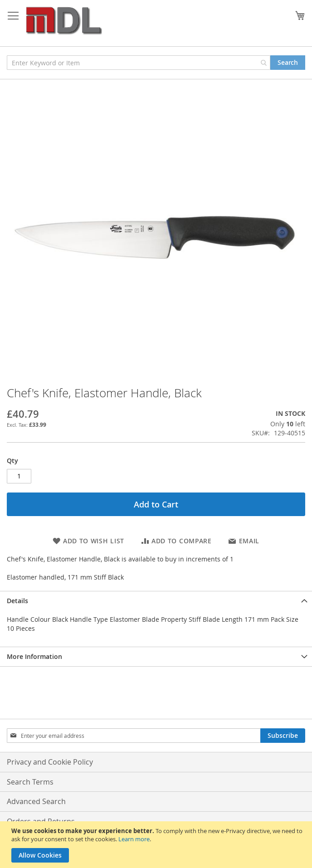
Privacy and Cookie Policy (50, 762)
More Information (34, 656)
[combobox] (139, 63)
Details (17, 601)
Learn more (134, 839)
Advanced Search (36, 801)
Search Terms (30, 782)
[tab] (156, 601)
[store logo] (63, 21)
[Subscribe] (283, 736)
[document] (157, 845)
